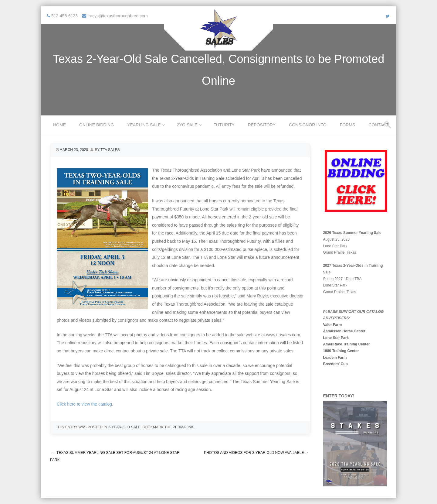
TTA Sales (110, 150)
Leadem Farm (335, 358)
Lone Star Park (336, 338)
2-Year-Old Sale (124, 427)
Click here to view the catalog (84, 404)
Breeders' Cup (335, 364)
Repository (262, 125)
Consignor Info (308, 125)
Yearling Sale (144, 125)
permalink (183, 427)
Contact (379, 125)
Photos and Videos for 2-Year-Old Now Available (256, 453)
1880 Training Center (341, 351)
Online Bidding (97, 125)
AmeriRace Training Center (346, 344)
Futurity (224, 125)
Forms (348, 125)
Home (59, 125)
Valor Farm (332, 325)
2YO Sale (187, 125)
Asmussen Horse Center (344, 331)
